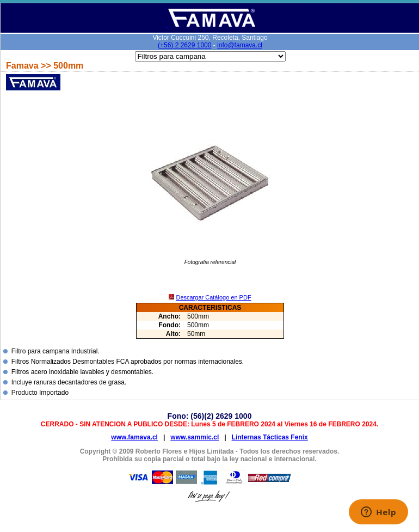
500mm (68, 66)
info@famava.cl (240, 45)
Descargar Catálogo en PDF (213, 297)
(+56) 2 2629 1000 (184, 45)
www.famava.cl (134, 437)
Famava (23, 66)
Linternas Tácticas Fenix (270, 437)
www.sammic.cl (195, 437)
